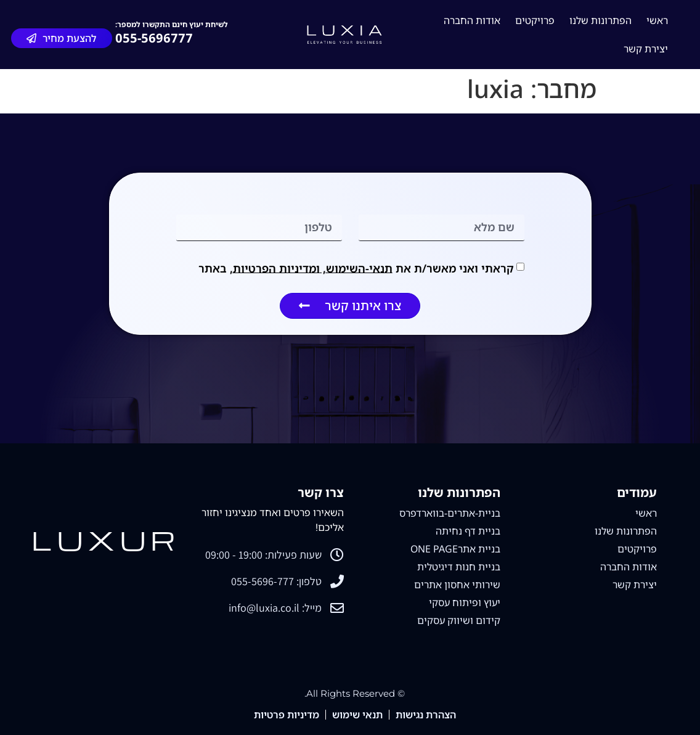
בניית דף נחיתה (468, 531)
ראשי (657, 20)
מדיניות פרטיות (287, 715)
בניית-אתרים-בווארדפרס (450, 513)
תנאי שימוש (357, 715)
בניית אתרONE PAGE (455, 549)
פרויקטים (535, 20)
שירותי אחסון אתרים (457, 585)
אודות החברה (472, 20)
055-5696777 (154, 38)
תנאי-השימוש (359, 268)
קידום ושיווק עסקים (459, 620)
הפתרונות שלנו (600, 20)
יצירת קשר (646, 49)
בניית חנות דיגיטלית (459, 567)
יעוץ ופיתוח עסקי (465, 602)
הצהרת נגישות (426, 715)
